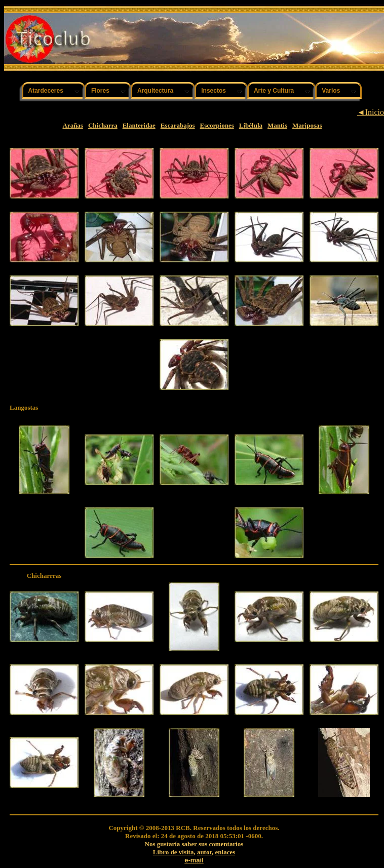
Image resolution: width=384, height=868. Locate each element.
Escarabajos (178, 125)
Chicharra (103, 125)
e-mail (194, 860)
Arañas (72, 125)
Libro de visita (174, 852)
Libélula (251, 125)
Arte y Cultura (274, 91)
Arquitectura (155, 91)
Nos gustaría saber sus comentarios (194, 844)
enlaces (225, 852)
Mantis (277, 125)
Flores (100, 91)
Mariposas (307, 125)
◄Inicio (371, 112)
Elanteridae (139, 125)
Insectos (214, 91)
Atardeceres (46, 91)
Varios (331, 91)
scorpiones (219, 125)
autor (204, 852)
